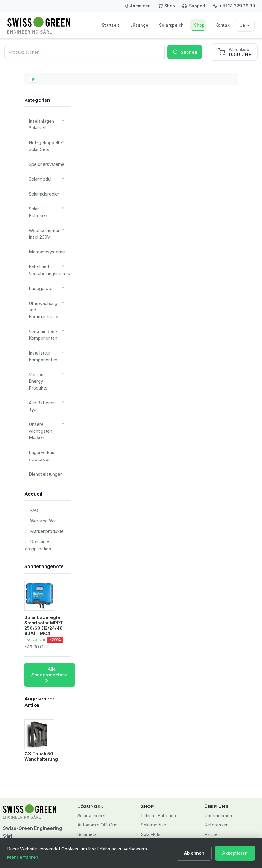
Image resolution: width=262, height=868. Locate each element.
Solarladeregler (43, 182)
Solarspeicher (172, 25)
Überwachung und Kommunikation (42, 274)
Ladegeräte (39, 255)
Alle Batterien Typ (41, 351)
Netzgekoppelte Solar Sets (44, 142)
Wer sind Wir (42, 455)
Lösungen (139, 25)
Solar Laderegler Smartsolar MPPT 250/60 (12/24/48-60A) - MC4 (45, 559)
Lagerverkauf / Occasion (42, 394)
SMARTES (88, 786)
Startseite (111, 25)
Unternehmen (218, 749)
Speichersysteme (45, 158)
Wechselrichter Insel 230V (43, 209)
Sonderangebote (44, 500)
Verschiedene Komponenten (42, 295)
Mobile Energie (93, 777)
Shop (200, 25)
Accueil (33, 427)
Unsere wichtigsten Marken (39, 372)
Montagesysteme (45, 225)
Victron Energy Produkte (42, 332)
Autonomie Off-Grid (97, 758)
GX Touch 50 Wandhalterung (41, 690)
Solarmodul (39, 170)
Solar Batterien (42, 194)
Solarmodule (154, 758)
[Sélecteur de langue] (245, 25)
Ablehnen (194, 853)
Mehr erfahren (23, 857)
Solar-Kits (151, 768)
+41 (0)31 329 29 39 (24, 807)
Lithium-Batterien (158, 749)
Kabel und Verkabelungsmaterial (49, 240)
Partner (212, 768)
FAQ (34, 444)
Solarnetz (87, 768)
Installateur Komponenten (42, 314)
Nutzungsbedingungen (227, 786)
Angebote (151, 777)
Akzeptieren (235, 853)
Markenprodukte (46, 465)
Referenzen (216, 758)
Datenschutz (217, 796)
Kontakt (223, 25)
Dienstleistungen (44, 409)
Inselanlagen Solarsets (40, 124)
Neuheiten (151, 786)
